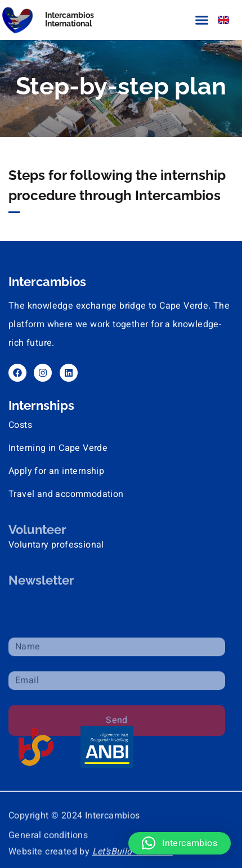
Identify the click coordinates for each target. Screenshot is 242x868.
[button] (202, 20)
